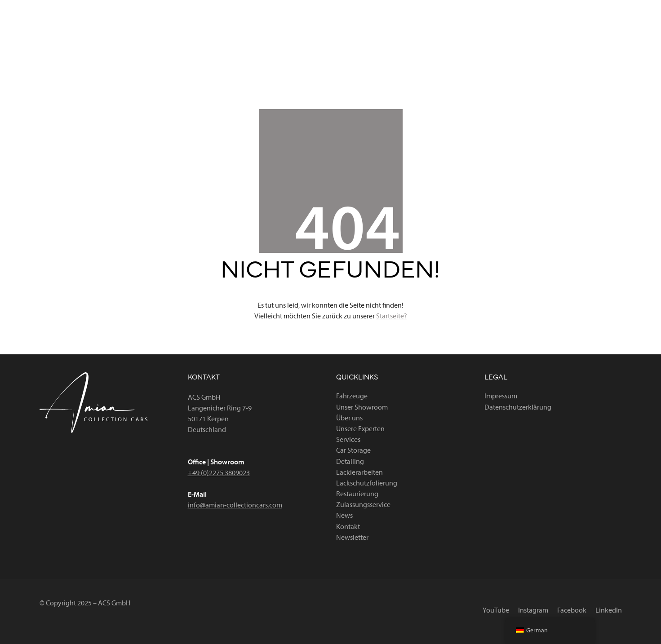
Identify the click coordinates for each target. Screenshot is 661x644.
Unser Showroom (362, 407)
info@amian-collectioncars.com (235, 505)
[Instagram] (514, 8)
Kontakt (348, 527)
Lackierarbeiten (359, 472)
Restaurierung (357, 494)
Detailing (350, 461)
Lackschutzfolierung (367, 483)
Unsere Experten (360, 429)
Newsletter (352, 537)
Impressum (501, 396)
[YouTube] (468, 8)
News (344, 515)
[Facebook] (560, 8)
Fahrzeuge (352, 396)
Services (348, 439)
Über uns (349, 418)
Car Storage (353, 450)
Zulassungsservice (363, 505)
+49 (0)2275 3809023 (219, 472)
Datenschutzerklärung (518, 407)
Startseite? (392, 316)
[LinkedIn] (605, 8)
